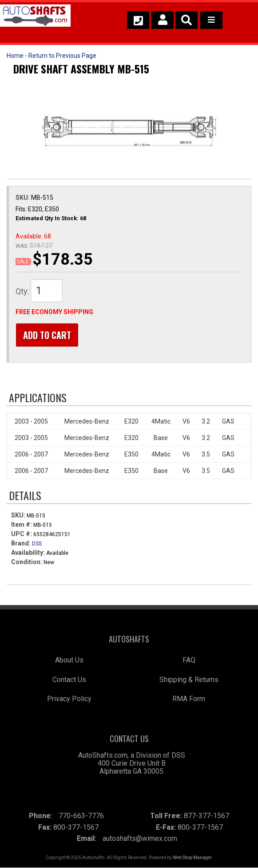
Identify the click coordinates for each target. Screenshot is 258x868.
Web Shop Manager (192, 858)
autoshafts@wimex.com (140, 839)
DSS (37, 544)
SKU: (23, 198)
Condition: (27, 562)
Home (15, 56)
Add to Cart (47, 335)
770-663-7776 (81, 816)
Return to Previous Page (62, 56)
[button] (187, 20)
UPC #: (22, 534)
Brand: (21, 544)
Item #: (22, 525)
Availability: (28, 553)
